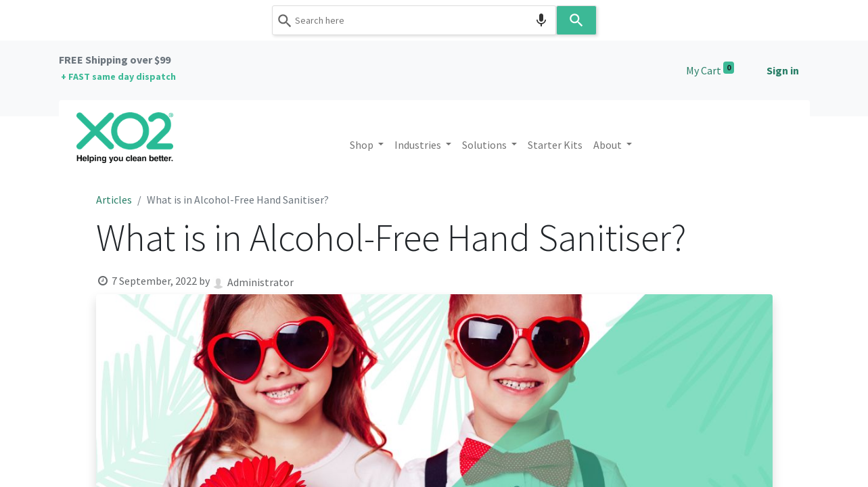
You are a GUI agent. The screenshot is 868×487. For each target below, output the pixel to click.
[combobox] (414, 20)
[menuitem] (555, 145)
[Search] (576, 20)
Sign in (783, 70)
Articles (114, 200)
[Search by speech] (541, 20)
